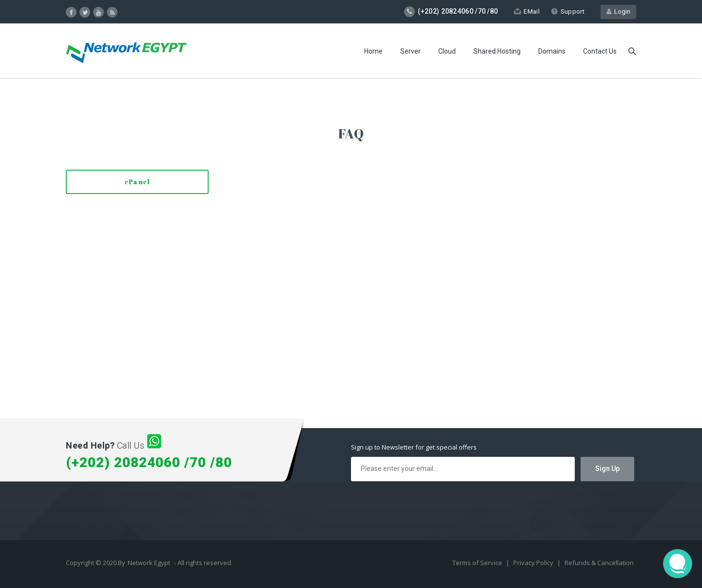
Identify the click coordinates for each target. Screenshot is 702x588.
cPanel (137, 182)
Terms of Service (478, 563)
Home (373, 51)
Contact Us (600, 51)
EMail (527, 11)
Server (410, 51)
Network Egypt (149, 563)
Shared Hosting (497, 51)
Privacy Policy (534, 563)
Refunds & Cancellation (599, 563)
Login (618, 11)
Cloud (447, 51)
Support (568, 11)
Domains (552, 51)
